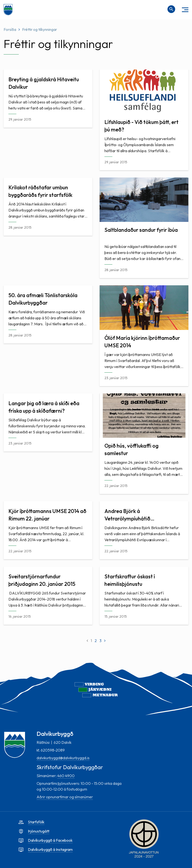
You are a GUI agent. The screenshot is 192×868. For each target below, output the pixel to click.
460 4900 (66, 776)
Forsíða (10, 29)
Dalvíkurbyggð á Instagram (50, 849)
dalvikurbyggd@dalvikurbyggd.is (63, 758)
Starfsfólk (36, 822)
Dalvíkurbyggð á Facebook (50, 840)
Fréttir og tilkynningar (40, 29)
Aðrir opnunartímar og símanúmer (65, 797)
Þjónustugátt (39, 831)
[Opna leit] (171, 9)
